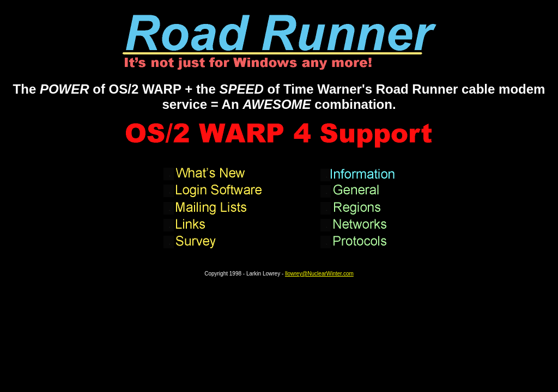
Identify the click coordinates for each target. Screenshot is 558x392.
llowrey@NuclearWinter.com (319, 274)
